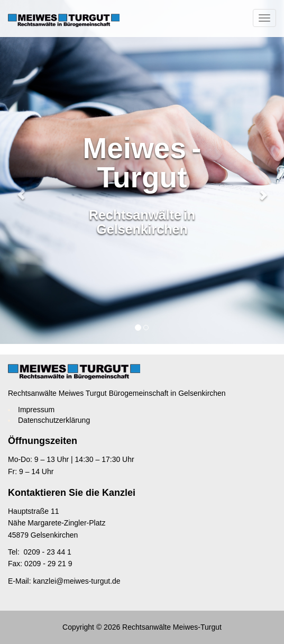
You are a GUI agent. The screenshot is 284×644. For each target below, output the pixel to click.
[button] (21, 172)
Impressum (36, 410)
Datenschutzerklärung (54, 420)
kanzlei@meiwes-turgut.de (76, 581)
